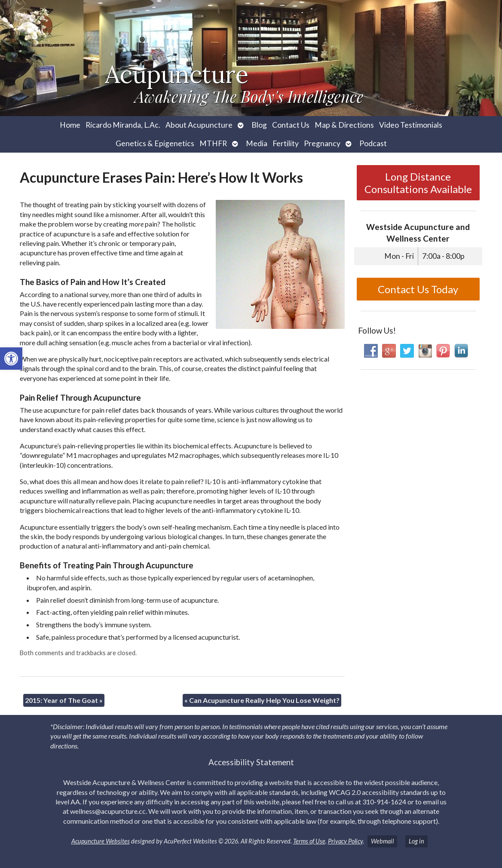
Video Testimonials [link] (411, 125)
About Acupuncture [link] (199, 125)
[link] (11, 359)
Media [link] (257, 143)
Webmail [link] (382, 841)
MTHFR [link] (213, 143)
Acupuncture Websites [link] (101, 841)
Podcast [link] (373, 143)
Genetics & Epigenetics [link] (155, 143)
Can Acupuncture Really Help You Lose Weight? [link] (262, 700)
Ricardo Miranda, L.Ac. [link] (123, 125)
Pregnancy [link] (322, 143)
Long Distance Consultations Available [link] (418, 183)
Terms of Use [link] (309, 841)
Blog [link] (259, 125)
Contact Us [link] (291, 125)
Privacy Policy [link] (345, 841)
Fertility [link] (286, 143)
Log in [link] (416, 841)
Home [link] (70, 125)
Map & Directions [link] (344, 125)
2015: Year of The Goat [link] (64, 700)
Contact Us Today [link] (418, 289)
